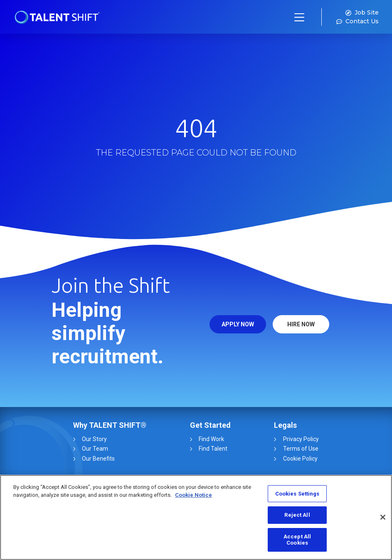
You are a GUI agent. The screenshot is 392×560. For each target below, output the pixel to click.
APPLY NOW (238, 324)
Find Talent (213, 449)
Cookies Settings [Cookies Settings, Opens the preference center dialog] (297, 494)
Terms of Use (300, 449)
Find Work (211, 439)
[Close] (383, 517)
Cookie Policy (299, 459)
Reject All (297, 515)
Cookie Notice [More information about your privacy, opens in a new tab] (194, 495)
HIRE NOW (301, 324)
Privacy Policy (300, 439)
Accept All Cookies (297, 540)
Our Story (96, 439)
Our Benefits (100, 459)
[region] (196, 517)
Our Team (96, 449)
